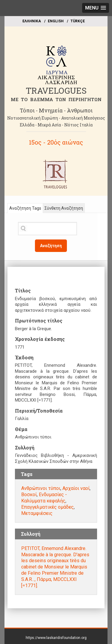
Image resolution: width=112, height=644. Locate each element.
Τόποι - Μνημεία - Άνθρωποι (56, 110)
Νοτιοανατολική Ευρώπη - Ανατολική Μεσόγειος (56, 118)
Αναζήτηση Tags (25, 208)
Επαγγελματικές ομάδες (47, 507)
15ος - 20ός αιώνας (56, 142)
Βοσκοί (29, 495)
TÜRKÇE (78, 21)
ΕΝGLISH (56, 21)
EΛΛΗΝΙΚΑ (32, 21)
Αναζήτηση (51, 246)
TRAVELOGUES (56, 91)
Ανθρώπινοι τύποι (41, 488)
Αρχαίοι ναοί (76, 488)
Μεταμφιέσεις (37, 513)
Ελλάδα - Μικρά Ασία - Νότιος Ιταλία (56, 125)
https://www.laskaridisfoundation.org (56, 638)
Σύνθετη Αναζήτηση (64, 208)
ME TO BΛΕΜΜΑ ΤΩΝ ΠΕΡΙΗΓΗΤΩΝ (56, 99)
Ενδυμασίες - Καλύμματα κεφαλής (44, 498)
